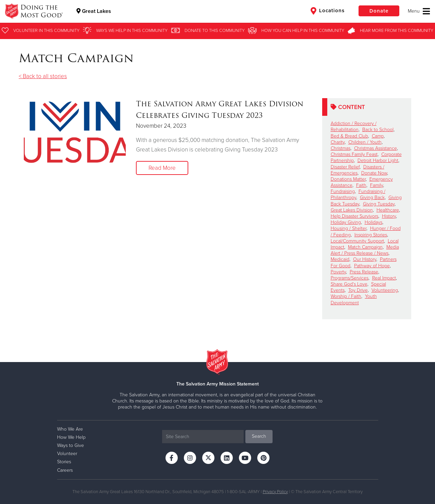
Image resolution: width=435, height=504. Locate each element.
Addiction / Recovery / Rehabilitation (354, 127)
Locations (328, 11)
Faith (361, 185)
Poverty (338, 272)
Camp (378, 136)
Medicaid (340, 259)
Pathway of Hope (372, 266)
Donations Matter (348, 179)
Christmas (341, 148)
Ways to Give (71, 445)
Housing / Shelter (349, 228)
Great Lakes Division (352, 210)
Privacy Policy (275, 492)
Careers (65, 470)
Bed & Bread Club (349, 136)
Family (377, 185)
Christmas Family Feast (354, 154)
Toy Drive (358, 290)
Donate (379, 11)
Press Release (364, 272)
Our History (365, 259)
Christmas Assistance (376, 148)
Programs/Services (350, 278)
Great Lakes (94, 11)
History (389, 216)
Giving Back (372, 197)
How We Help (71, 437)
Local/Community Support (357, 241)
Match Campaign (365, 247)
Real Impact (384, 278)
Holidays (373, 222)
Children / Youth (365, 142)
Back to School (378, 130)
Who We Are (70, 429)
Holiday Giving (346, 222)
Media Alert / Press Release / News (365, 250)
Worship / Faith (346, 296)
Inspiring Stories (371, 235)
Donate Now (374, 173)
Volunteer (67, 454)
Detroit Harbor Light (378, 160)
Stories (64, 462)
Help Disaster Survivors (354, 216)
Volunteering (385, 290)
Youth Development (354, 299)
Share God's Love (349, 284)
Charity (338, 142)
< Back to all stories (43, 76)
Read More (162, 168)
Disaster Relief (345, 167)
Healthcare (388, 210)
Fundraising (343, 191)
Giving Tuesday (379, 204)
